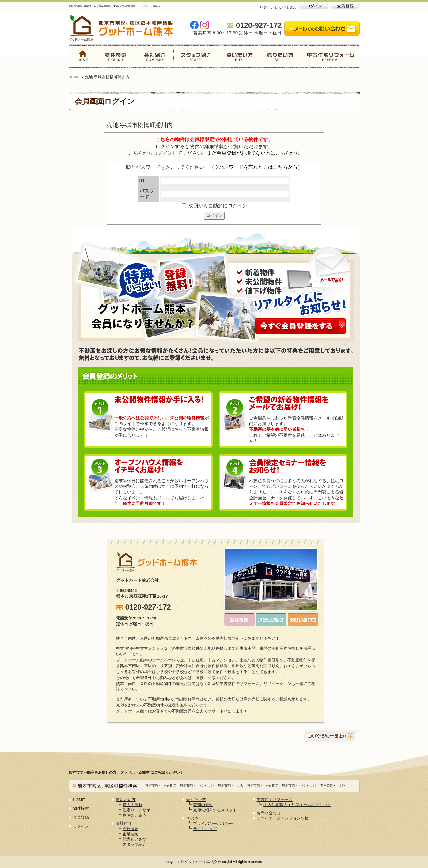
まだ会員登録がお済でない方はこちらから (253, 153)
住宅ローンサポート (140, 810)
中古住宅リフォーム (329, 56)
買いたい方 (239, 56)
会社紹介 (154, 56)
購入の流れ (133, 805)
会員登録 (81, 817)
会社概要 (131, 829)
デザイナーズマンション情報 (283, 818)
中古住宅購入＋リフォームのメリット (297, 805)
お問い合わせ (269, 813)
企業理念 (131, 834)
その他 (192, 818)
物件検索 (116, 56)
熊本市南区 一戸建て (161, 785)
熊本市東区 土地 (333, 785)
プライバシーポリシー (213, 823)
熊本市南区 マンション (197, 785)
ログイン (214, 216)
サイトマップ (205, 829)
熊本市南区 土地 (230, 785)
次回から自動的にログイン (214, 206)
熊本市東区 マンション (299, 785)
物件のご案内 (134, 815)
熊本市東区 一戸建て (263, 785)
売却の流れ (203, 805)
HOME (83, 56)
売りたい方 (280, 56)
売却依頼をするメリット (215, 810)
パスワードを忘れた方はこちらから (258, 167)
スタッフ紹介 (196, 56)
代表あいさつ (134, 839)
